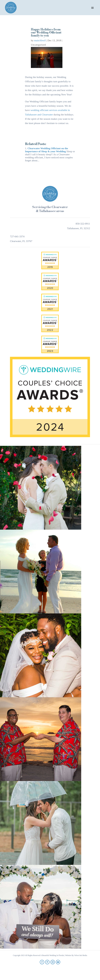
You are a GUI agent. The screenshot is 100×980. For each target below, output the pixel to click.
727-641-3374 (17, 236)
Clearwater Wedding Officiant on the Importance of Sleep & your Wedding (47, 150)
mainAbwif (40, 40)
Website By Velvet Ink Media (76, 955)
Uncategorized (38, 45)
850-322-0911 (83, 224)
